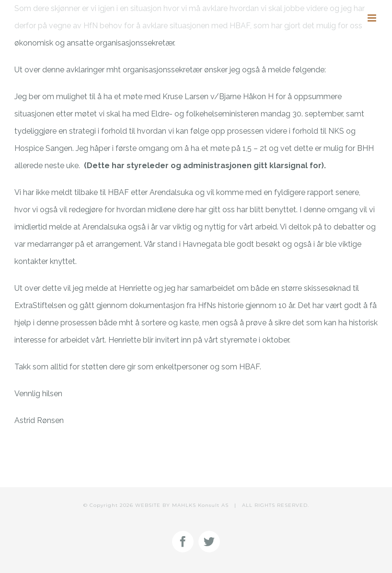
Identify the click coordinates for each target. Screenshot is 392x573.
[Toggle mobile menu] (373, 18)
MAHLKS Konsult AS (200, 505)
